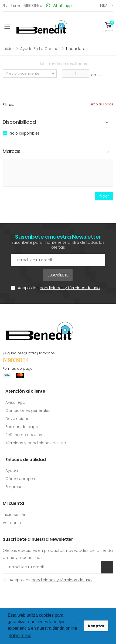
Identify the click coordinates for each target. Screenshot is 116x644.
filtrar (104, 196)
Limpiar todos (102, 104)
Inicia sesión (15, 515)
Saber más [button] (20, 635)
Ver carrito (13, 523)
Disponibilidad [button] (19, 122)
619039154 (16, 360)
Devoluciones (18, 419)
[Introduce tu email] (52, 567)
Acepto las (59, 288)
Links (103, 6)
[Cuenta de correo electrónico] (58, 260)
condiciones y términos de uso (70, 288)
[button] (108, 27)
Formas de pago (22, 427)
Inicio (8, 49)
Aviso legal (16, 402)
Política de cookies (24, 435)
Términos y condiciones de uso (36, 443)
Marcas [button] (12, 151)
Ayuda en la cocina (39, 49)
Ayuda (12, 471)
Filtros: (8, 105)
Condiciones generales (28, 411)
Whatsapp (59, 6)
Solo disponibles (25, 133)
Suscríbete (58, 275)
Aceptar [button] (96, 626)
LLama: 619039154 (22, 6)
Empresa (14, 487)
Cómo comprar (21, 479)
